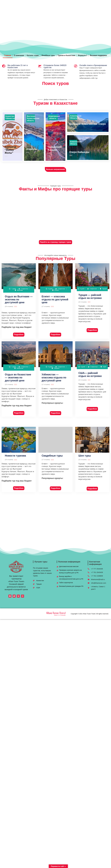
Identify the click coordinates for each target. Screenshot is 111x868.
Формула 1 (83, 55)
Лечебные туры (48, 55)
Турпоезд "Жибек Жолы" (10, 150)
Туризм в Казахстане (66, 55)
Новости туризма (15, 456)
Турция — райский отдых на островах (90, 296)
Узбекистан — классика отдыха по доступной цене (54, 377)
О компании (19, 55)
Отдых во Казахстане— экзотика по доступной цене (18, 377)
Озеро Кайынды (79, 152)
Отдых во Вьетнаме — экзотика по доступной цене (19, 299)
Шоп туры (85, 456)
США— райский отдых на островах (90, 375)
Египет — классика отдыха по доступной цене (55, 299)
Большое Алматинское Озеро (87, 124)
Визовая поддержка (98, 55)
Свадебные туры (52, 456)
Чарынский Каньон (55, 148)
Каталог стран (33, 55)
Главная (8, 55)
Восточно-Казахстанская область (33, 118)
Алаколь (31, 149)
